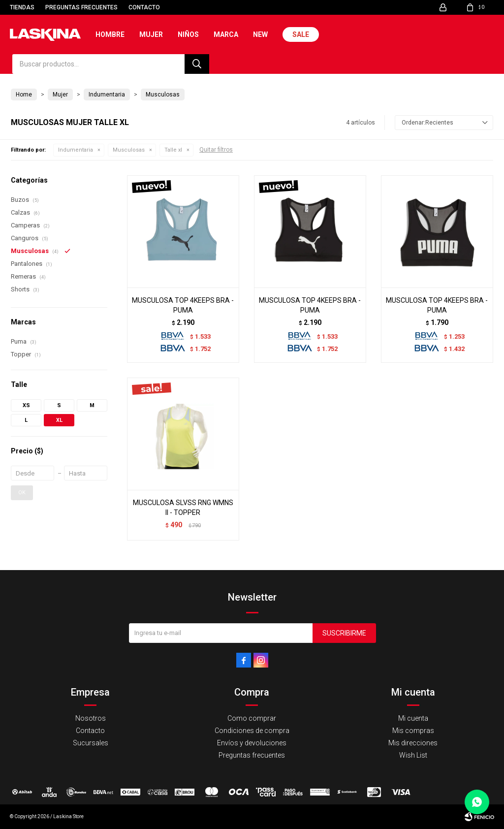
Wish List (413, 755)
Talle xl (173, 150)
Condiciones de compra (252, 731)
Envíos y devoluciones (252, 743)
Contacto (144, 7)
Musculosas (129, 150)
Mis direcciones (413, 743)
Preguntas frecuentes (81, 7)
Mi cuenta (413, 718)
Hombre (110, 34)
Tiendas (22, 7)
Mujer (151, 34)
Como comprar (252, 718)
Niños (188, 34)
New (260, 34)
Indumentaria (76, 150)
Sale (301, 34)
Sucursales (91, 743)
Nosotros (91, 718)
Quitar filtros (216, 150)
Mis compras (413, 731)
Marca (226, 34)
